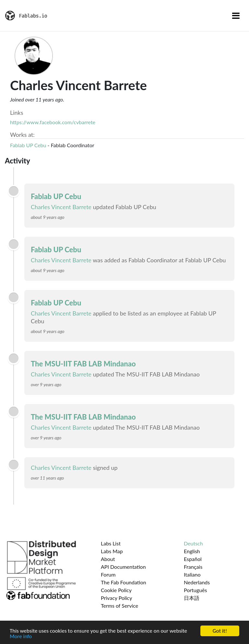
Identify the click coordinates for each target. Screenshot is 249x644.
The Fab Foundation (124, 582)
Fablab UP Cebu (28, 145)
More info (21, 637)
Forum (108, 574)
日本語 (192, 598)
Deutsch (193, 543)
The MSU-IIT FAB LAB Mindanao (83, 364)
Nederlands (197, 582)
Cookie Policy (116, 590)
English (192, 551)
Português (195, 590)
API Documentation (123, 567)
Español (193, 559)
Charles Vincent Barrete (61, 207)
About (108, 559)
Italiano (192, 574)
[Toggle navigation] (236, 16)
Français (193, 567)
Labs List (111, 543)
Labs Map (112, 551)
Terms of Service (119, 606)
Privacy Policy (117, 598)
